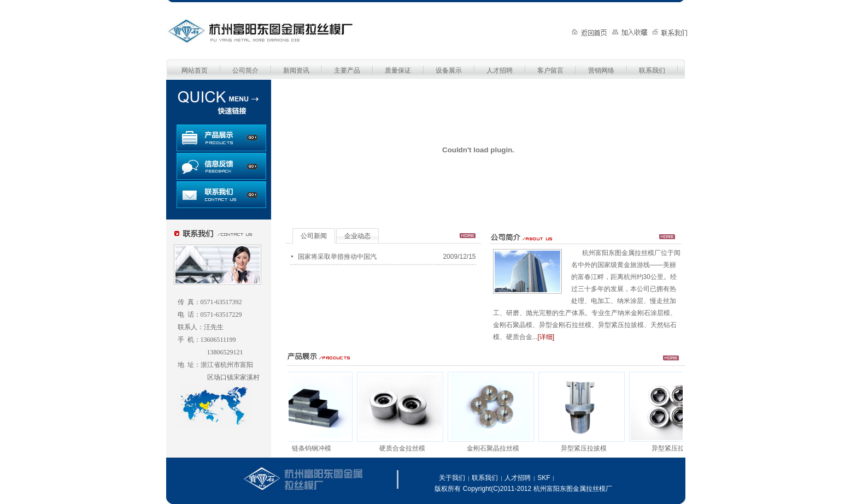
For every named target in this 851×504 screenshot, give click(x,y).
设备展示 (449, 70)
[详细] (546, 337)
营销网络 (601, 70)
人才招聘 (500, 70)
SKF (544, 478)
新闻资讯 (296, 70)
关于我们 (452, 478)
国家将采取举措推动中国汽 (337, 257)
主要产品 (347, 70)
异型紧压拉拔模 (586, 448)
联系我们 (652, 70)
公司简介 (245, 70)
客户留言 (550, 70)
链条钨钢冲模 (314, 448)
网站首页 (195, 70)
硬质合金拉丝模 (404, 448)
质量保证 (398, 70)
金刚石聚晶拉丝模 (495, 448)
